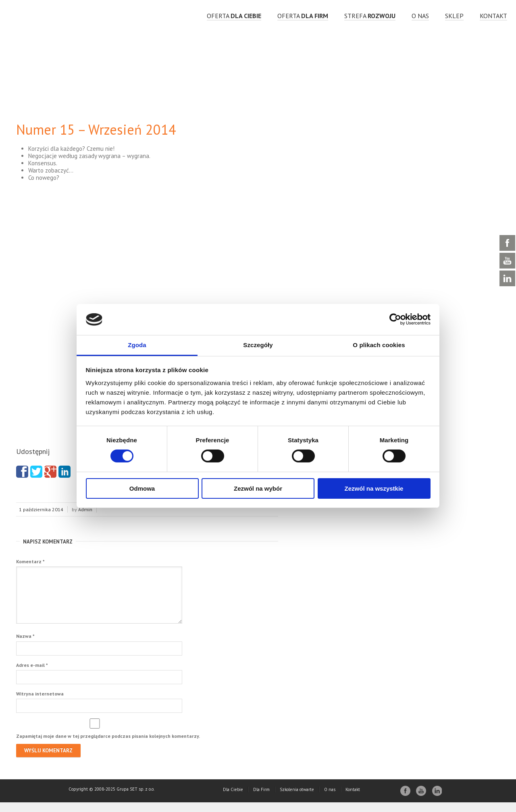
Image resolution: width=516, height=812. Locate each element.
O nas (420, 16)
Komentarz (30, 561)
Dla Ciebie (233, 799)
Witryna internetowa (40, 703)
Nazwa (25, 646)
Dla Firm (261, 799)
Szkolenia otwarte (297, 799)
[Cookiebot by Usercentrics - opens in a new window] (395, 319)
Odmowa (142, 488)
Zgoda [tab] (137, 345)
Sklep (454, 16)
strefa (370, 16)
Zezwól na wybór (258, 488)
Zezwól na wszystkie (374, 488)
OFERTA (234, 16)
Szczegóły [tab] (258, 345)
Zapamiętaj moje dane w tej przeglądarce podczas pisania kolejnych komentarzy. (108, 746)
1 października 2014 (41, 509)
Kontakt (493, 16)
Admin (85, 509)
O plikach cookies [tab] (379, 345)
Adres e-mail (32, 675)
